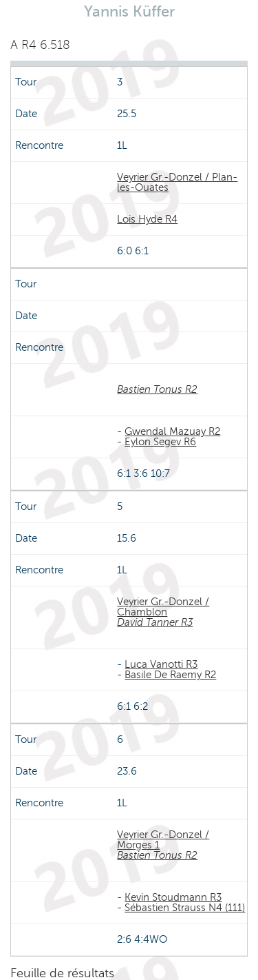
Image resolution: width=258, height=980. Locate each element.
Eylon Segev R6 (160, 442)
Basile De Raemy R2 (170, 675)
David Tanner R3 (155, 622)
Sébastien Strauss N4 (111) (185, 908)
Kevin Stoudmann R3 (173, 897)
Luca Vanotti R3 (161, 664)
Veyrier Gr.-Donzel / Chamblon (163, 607)
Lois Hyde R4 (147, 219)
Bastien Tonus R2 (157, 389)
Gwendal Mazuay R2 (172, 431)
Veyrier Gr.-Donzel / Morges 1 (163, 840)
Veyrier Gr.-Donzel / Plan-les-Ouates (177, 182)
